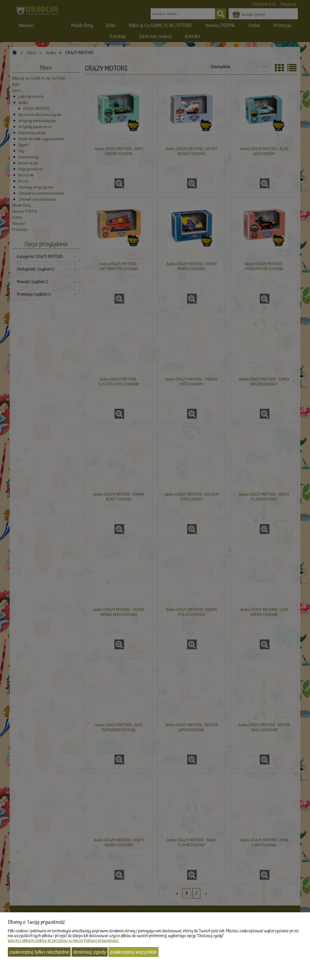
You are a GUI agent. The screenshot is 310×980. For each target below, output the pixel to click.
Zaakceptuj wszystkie (133, 952)
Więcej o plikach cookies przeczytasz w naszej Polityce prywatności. (63, 941)
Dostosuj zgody (90, 952)
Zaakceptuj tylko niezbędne (39, 952)
